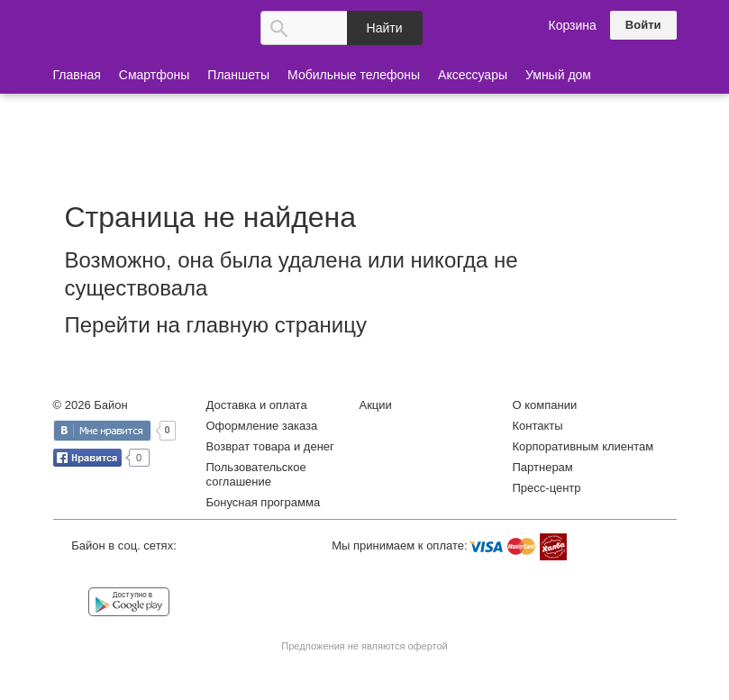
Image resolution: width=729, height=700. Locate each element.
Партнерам (543, 467)
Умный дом (558, 75)
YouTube (183, 573)
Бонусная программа (264, 502)
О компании (545, 405)
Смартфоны (155, 75)
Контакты (538, 426)
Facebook (110, 573)
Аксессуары (473, 75)
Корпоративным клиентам (583, 446)
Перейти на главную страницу (216, 325)
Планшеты (238, 75)
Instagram (146, 573)
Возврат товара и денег (270, 446)
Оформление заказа (262, 426)
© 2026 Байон (91, 405)
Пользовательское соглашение (256, 474)
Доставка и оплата (257, 405)
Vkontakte (73, 572)
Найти (385, 28)
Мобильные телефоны (354, 75)
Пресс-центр (547, 488)
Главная (77, 75)
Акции (376, 405)
